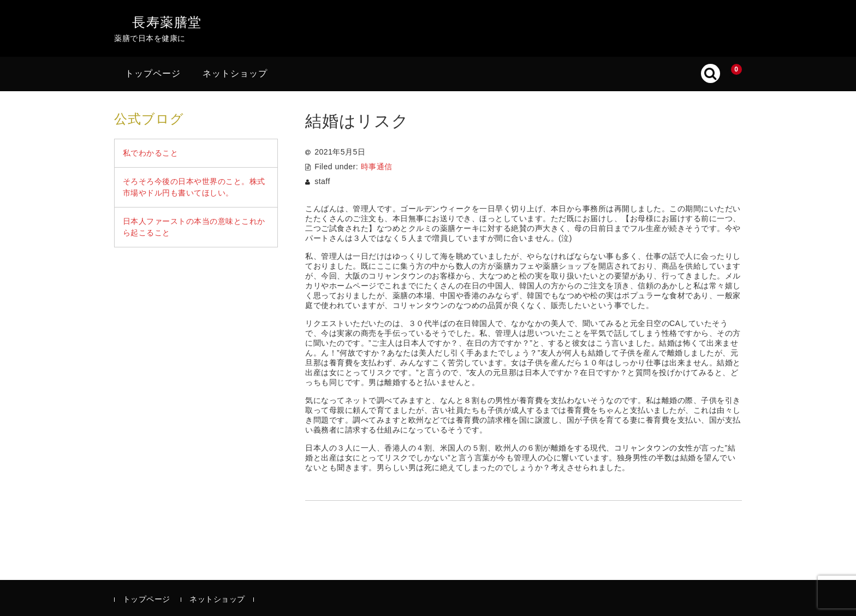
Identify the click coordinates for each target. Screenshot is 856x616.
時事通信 (377, 167)
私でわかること (151, 153)
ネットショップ (235, 73)
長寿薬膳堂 (167, 22)
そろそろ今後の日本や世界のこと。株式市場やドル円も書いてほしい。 (194, 187)
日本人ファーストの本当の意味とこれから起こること (194, 227)
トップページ (153, 73)
